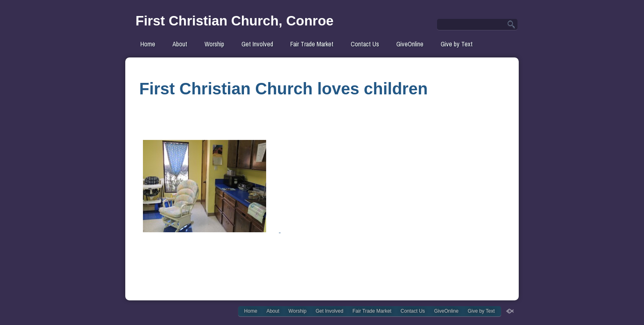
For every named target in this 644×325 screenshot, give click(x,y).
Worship (214, 44)
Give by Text (457, 44)
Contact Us (365, 44)
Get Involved (257, 44)
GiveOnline (410, 44)
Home (148, 44)
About (180, 44)
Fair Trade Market (312, 44)
